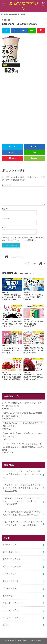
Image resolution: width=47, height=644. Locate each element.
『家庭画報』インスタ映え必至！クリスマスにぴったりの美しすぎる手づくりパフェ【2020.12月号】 (23, 488)
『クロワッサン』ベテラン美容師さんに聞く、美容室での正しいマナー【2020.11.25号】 (22, 474)
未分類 (6, 625)
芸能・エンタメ (10, 545)
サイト (5, 228)
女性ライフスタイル (12, 559)
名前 (5, 209)
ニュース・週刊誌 (11, 610)
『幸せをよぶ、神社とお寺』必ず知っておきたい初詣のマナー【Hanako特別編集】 (23, 523)
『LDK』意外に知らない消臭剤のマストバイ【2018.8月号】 (22, 435)
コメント (7, 185)
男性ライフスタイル (12, 566)
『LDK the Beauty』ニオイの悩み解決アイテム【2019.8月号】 (23, 425)
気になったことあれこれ (14, 617)
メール (6, 218)
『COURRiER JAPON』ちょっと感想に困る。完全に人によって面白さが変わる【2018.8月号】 (23, 447)
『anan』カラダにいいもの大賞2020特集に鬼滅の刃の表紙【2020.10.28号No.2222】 (22, 513)
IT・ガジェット (10, 574)
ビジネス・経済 (10, 588)
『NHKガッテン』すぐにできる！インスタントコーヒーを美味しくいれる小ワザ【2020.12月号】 (22, 501)
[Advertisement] (23, 111)
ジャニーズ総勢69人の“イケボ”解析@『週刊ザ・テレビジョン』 (22, 404)
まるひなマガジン (23, 6)
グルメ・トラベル (11, 581)
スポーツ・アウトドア (13, 603)
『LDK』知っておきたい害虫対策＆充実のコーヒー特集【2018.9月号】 (23, 414)
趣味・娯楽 (8, 596)
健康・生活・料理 (11, 552)
